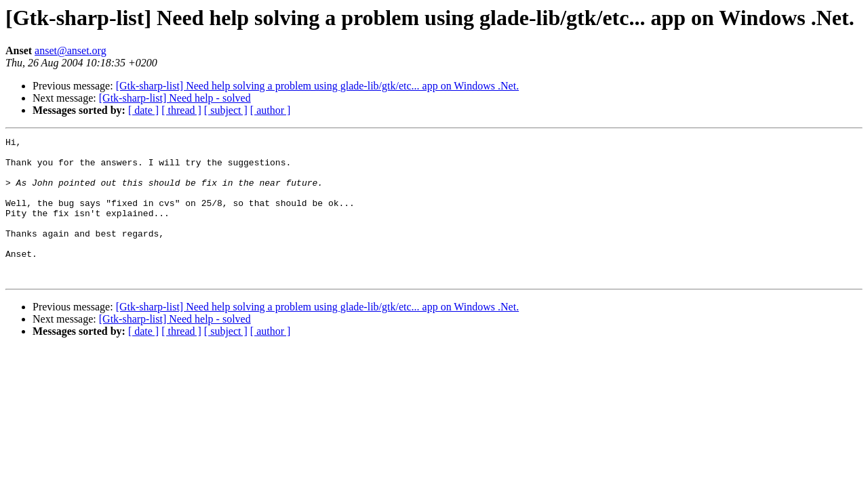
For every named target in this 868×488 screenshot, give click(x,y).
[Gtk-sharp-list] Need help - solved (175, 98)
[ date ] (143, 110)
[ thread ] (181, 110)
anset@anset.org (71, 50)
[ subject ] (226, 110)
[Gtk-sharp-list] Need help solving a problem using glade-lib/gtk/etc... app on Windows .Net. (318, 86)
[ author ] (271, 110)
